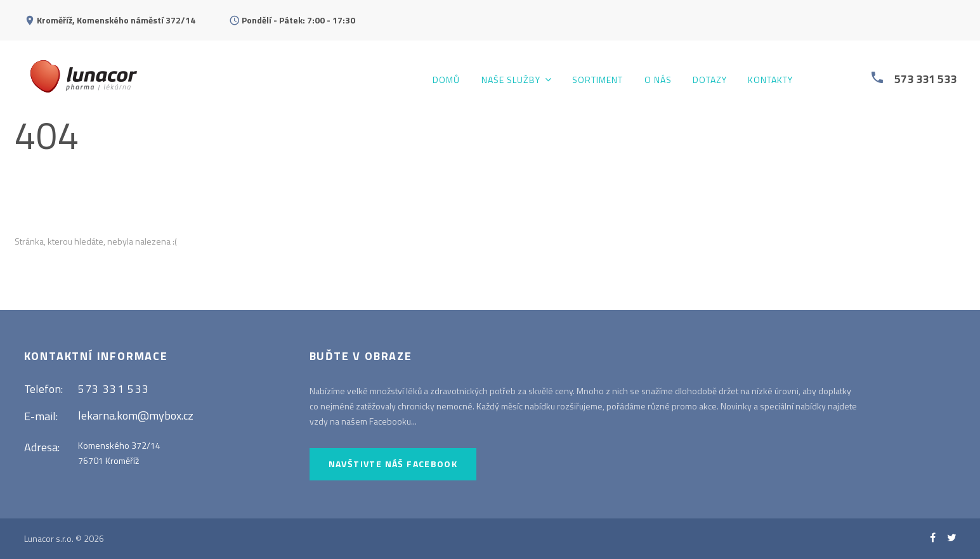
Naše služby (511, 80)
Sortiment (598, 80)
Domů (446, 80)
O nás (658, 80)
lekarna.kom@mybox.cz (136, 415)
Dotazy (710, 80)
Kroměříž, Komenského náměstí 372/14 (116, 20)
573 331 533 (925, 79)
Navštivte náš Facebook (393, 464)
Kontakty (770, 80)
